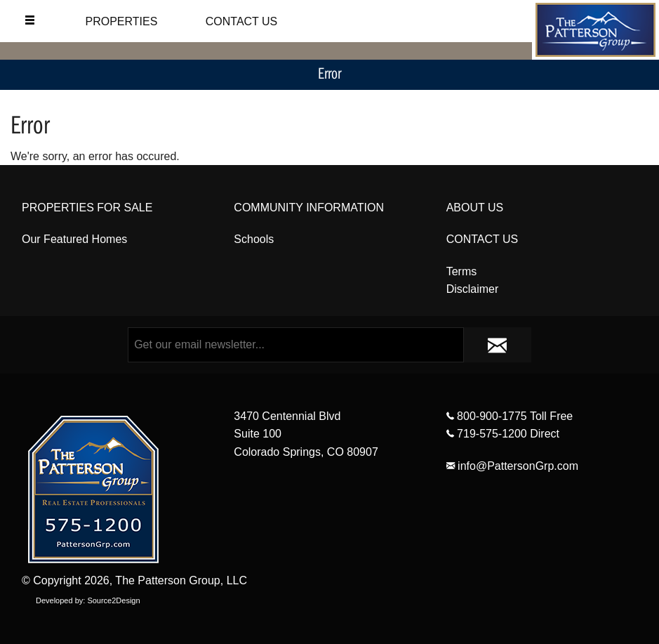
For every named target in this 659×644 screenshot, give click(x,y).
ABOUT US (475, 208)
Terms (462, 271)
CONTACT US (242, 21)
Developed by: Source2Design (88, 600)
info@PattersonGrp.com (512, 466)
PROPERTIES (121, 21)
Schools (254, 239)
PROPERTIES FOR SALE (87, 208)
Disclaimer (473, 289)
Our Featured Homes (74, 239)
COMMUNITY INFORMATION (309, 208)
